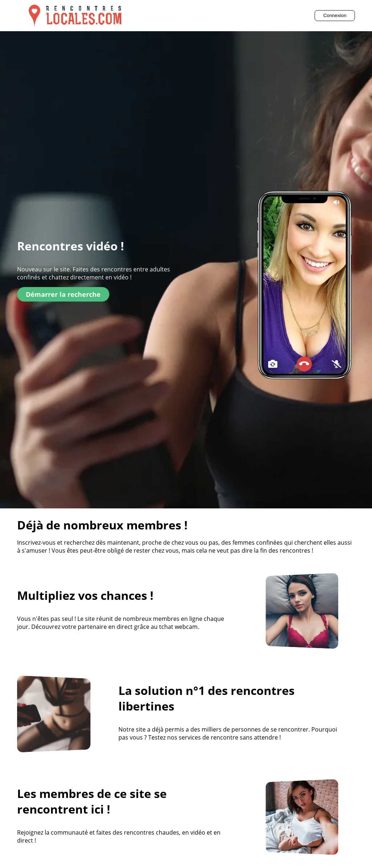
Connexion (335, 15)
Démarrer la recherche (63, 294)
